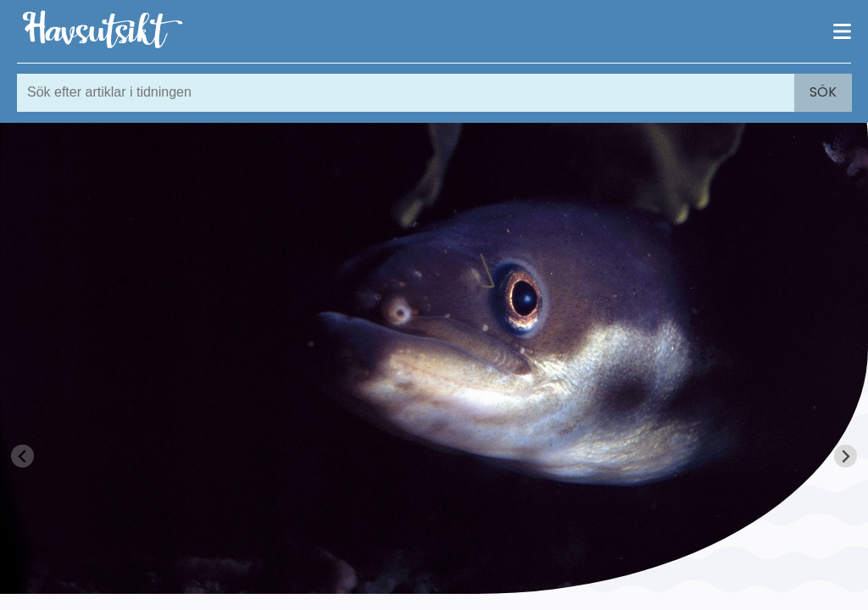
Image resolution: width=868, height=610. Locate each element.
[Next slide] (846, 456)
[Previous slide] (22, 456)
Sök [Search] (823, 92)
